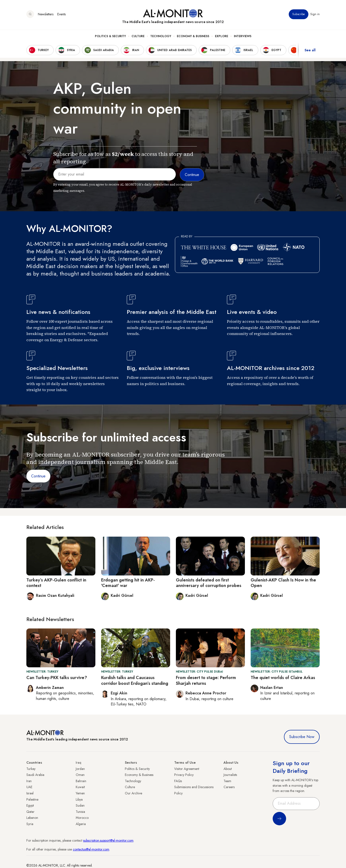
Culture (138, 36)
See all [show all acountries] (310, 50)
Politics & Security (110, 36)
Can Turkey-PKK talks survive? (57, 678)
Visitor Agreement (187, 769)
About (228, 769)
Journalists (230, 775)
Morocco (82, 818)
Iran (29, 781)
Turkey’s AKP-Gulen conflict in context (56, 583)
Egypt (30, 805)
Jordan (80, 769)
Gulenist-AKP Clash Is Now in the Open (283, 583)
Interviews (243, 36)
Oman (80, 775)
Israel (30, 793)
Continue (38, 476)
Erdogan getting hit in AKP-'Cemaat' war (128, 583)
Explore (222, 36)
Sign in (315, 14)
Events (61, 14)
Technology (161, 36)
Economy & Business (193, 36)
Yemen (80, 793)
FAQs (178, 781)
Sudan (80, 805)
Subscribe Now (302, 737)
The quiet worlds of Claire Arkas (283, 678)
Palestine (32, 799)
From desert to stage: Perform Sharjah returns (206, 680)
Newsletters (46, 14)
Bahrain (81, 781)
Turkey (31, 769)
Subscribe (299, 14)
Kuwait (80, 787)
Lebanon (32, 818)
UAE (29, 787)
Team (227, 781)
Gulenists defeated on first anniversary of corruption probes (209, 583)
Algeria (81, 824)
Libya (79, 799)
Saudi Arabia (35, 775)
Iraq (78, 762)
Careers (229, 787)
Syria (30, 824)
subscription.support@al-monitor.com (108, 840)
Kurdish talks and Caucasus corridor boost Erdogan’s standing (135, 680)
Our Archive (133, 793)
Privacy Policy (184, 775)
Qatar (30, 812)
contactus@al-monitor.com (91, 849)
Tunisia (80, 812)
